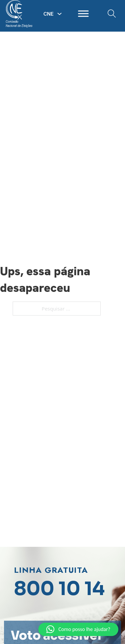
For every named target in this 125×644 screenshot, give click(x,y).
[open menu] (83, 14)
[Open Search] (112, 14)
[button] (78, 629)
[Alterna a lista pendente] (59, 14)
